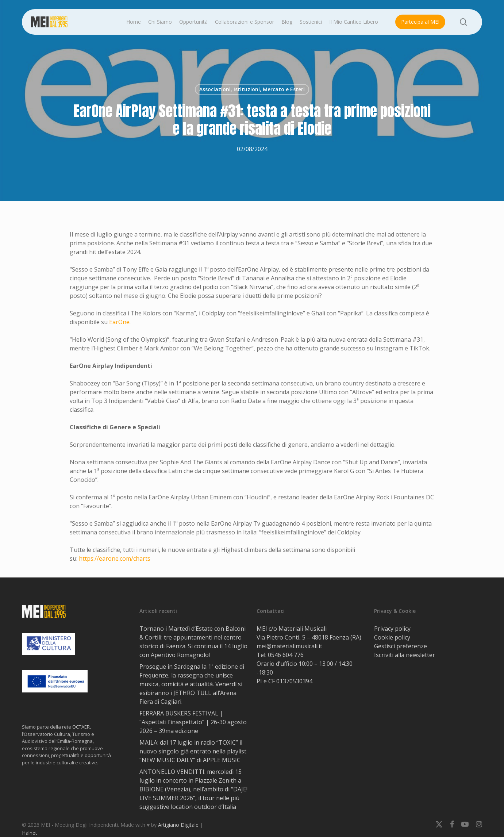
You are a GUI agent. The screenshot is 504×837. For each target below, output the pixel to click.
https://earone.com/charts (115, 558)
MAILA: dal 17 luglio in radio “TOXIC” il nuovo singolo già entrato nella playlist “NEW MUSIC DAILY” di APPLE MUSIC (193, 751)
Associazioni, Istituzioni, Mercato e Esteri (252, 89)
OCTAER (81, 727)
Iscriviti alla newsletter (405, 655)
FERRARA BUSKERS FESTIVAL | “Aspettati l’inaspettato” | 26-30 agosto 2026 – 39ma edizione (193, 722)
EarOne (119, 322)
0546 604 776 (286, 655)
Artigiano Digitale (178, 825)
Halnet (30, 833)
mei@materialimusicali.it (289, 646)
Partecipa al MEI (420, 22)
